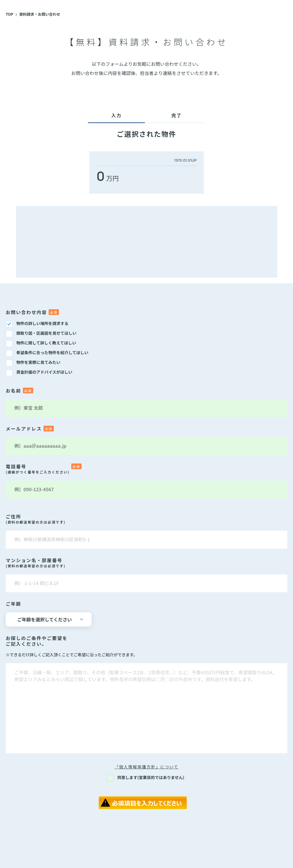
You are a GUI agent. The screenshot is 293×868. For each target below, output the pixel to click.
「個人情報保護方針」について (146, 767)
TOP (9, 14)
